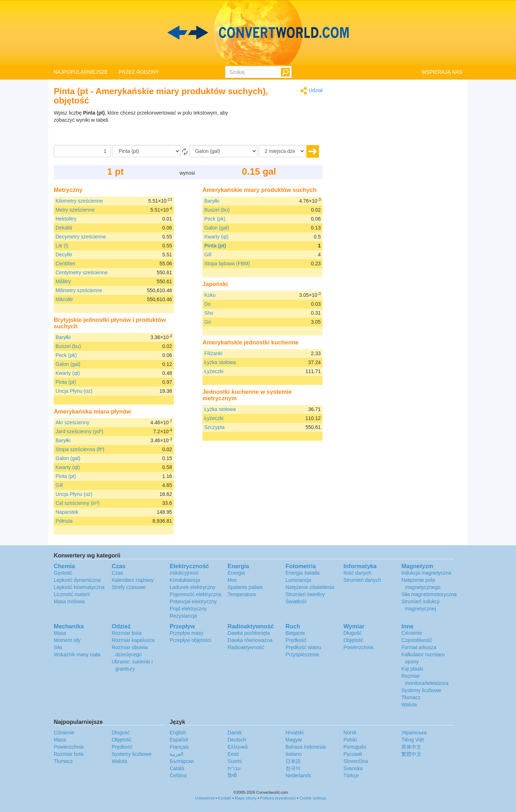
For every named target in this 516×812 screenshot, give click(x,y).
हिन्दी (232, 775)
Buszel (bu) (68, 346)
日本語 (293, 761)
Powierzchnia (358, 647)
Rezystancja (183, 616)
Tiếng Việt (413, 740)
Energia (236, 573)
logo (258, 33)
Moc (232, 580)
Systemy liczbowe (421, 690)
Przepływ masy (186, 633)
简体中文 (411, 747)
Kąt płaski (412, 669)
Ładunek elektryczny (192, 587)
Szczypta (214, 427)
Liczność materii (72, 594)
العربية (176, 754)
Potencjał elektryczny (193, 601)
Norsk (350, 733)
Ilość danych (357, 573)
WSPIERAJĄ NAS (442, 72)
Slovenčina (356, 761)
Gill (59, 485)
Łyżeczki (214, 371)
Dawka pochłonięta (249, 633)
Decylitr (64, 255)
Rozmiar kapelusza (133, 640)
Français (179, 747)
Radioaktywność (246, 647)
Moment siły (67, 640)
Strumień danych (362, 580)
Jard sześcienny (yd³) (79, 431)
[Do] (223, 151)
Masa (60, 633)
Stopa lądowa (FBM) (227, 264)
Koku (210, 295)
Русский (353, 754)
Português (355, 747)
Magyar (294, 740)
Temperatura (242, 594)
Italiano (294, 754)
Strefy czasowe (129, 587)
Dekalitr (64, 228)
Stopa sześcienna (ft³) (80, 449)
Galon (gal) (68, 364)
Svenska (353, 768)
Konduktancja (185, 580)
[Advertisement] (278, 127)
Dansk (235, 733)
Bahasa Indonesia (306, 747)
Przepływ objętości (190, 640)
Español (179, 740)
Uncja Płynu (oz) (74, 391)
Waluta (409, 705)
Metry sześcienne (75, 210)
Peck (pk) (66, 355)
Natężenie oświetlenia (310, 587)
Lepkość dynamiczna (77, 580)
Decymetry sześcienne (81, 237)
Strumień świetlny (305, 594)
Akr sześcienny (72, 422)
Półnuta (64, 521)
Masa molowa (69, 601)
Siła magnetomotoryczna (429, 594)
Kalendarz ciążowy (133, 580)
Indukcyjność (184, 573)
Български (181, 761)
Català (177, 768)
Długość (352, 633)
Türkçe (351, 775)
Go (208, 322)
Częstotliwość (417, 640)
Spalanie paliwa (245, 587)
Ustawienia (205, 798)
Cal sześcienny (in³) (78, 503)
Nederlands (298, 775)
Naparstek (67, 512)
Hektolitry (66, 219)
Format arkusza (419, 647)
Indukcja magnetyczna (426, 573)
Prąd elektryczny (188, 609)
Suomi (235, 761)
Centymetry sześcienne (82, 272)
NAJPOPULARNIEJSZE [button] (81, 72)
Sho (209, 313)
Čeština (178, 775)
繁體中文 (411, 754)
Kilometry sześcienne (79, 201)
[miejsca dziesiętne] (282, 151)
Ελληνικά (238, 747)
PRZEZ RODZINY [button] (139, 72)
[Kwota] (82, 151)
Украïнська (414, 733)
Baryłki (63, 337)
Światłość (296, 601)
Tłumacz (411, 697)
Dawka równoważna (250, 640)
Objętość (353, 640)
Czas (118, 573)
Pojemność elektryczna (195, 594)
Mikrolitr (64, 299)
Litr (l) (62, 246)
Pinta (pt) (66, 382)
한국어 (293, 768)
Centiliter (65, 264)
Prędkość (296, 640)
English (178, 733)
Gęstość (63, 573)
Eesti (233, 754)
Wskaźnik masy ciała (77, 654)
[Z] (147, 151)
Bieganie (295, 633)
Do (207, 304)
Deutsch (237, 740)
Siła (58, 647)
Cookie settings (313, 798)
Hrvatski (295, 733)
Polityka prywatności (278, 798)
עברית (234, 768)
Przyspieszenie (302, 654)
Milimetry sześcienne (79, 290)
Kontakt (224, 798)
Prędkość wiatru (304, 647)
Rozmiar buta (127, 633)
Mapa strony (246, 798)
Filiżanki (213, 353)
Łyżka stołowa (220, 362)
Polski (350, 740)
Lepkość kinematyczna (79, 587)
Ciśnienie (412, 633)
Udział (311, 91)
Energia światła (303, 573)
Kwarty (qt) (68, 373)
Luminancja (298, 580)
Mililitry (63, 281)
